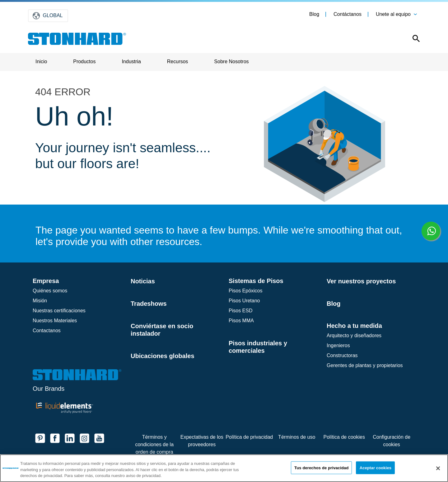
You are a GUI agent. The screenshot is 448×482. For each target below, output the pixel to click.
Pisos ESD (240, 311)
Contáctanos (348, 14)
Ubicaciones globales (163, 356)
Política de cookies (344, 437)
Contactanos (47, 331)
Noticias (143, 281)
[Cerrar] (438, 468)
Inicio (41, 61)
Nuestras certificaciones (59, 311)
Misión (40, 301)
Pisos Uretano (244, 301)
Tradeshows (149, 304)
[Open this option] (412, 40)
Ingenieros (338, 345)
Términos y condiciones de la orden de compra (154, 444)
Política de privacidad (249, 437)
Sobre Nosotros (231, 61)
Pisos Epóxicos (246, 291)
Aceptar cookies (376, 468)
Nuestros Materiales (55, 321)
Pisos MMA (241, 321)
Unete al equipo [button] (393, 14)
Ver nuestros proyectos (361, 281)
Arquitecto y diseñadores (354, 336)
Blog (314, 14)
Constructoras (342, 355)
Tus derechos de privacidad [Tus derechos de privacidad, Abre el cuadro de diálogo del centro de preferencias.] (321, 468)
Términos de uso (297, 437)
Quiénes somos (50, 291)
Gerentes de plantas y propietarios (365, 365)
